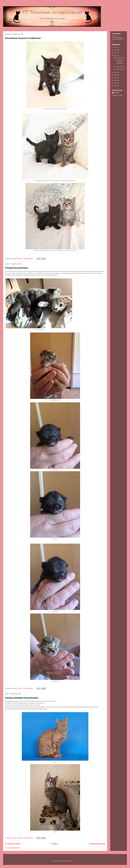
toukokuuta (119, 67)
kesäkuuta (119, 58)
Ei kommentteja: (28, 258)
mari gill (116, 93)
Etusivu (55, 844)
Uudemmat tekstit (13, 844)
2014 (116, 86)
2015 (116, 83)
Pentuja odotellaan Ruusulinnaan (22, 698)
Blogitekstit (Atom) (14, 848)
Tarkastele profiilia (117, 95)
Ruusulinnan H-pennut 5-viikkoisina (23, 38)
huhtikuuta (119, 69)
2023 (116, 48)
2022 (116, 50)
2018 (116, 75)
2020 (116, 55)
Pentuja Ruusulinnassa (17, 268)
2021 (116, 53)
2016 (116, 80)
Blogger (75, 861)
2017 (116, 78)
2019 (116, 72)
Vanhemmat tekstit (97, 844)
